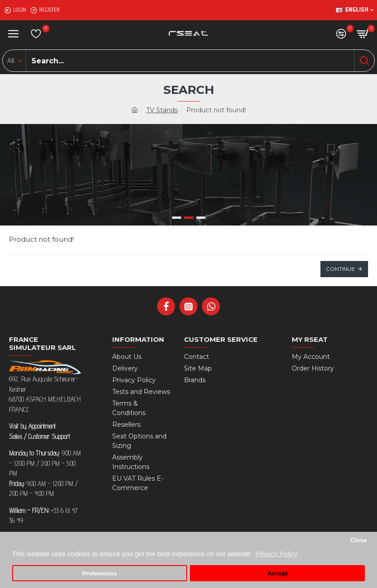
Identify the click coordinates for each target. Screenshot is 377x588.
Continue (340, 269)
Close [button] (358, 540)
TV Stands (162, 110)
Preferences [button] (99, 573)
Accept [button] (278, 573)
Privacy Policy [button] (276, 554)
